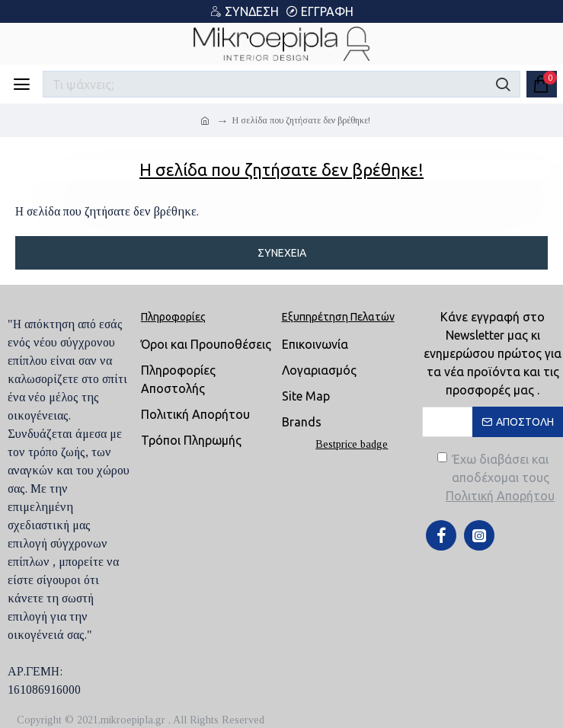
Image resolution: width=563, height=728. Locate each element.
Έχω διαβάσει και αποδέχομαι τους (497, 479)
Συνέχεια (282, 253)
